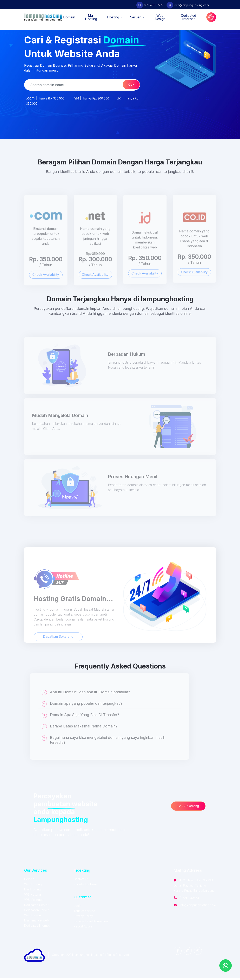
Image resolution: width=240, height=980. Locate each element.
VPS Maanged (34, 902)
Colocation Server (37, 912)
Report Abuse (83, 928)
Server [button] (136, 17)
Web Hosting (33, 886)
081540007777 (153, 5)
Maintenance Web (37, 922)
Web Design (160, 17)
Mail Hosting (91, 17)
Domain (69, 17)
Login (77, 908)
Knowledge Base (85, 886)
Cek (130, 85)
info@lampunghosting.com (192, 5)
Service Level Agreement (91, 923)
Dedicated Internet (188, 17)
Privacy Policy (83, 918)
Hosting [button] (114, 17)
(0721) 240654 (189, 900)
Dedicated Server (36, 907)
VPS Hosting (33, 896)
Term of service (84, 913)
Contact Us (81, 881)
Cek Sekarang (189, 808)
